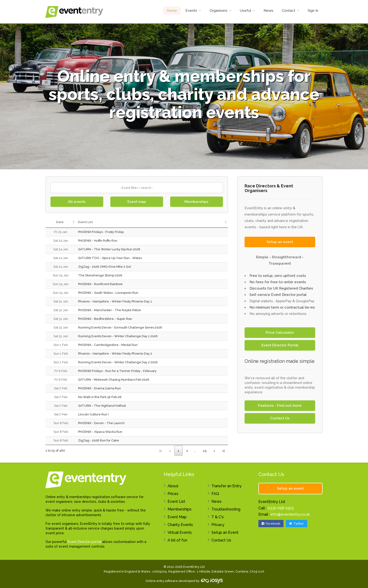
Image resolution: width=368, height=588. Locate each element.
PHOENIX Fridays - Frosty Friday (101, 232)
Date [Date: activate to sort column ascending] (60, 222)
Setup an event (280, 242)
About (173, 486)
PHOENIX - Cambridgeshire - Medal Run (108, 345)
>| (223, 451)
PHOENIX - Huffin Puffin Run (98, 241)
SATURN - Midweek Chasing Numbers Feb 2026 (114, 380)
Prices (173, 494)
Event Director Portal (280, 345)
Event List (176, 501)
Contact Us (280, 418)
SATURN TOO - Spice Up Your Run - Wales (110, 258)
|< (161, 451)
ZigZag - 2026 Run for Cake (99, 440)
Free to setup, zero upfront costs (278, 276)
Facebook (271, 524)
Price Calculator (280, 333)
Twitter (297, 524)
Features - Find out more (280, 406)
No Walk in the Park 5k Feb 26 (100, 397)
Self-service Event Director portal (278, 295)
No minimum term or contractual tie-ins (282, 307)
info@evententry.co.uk (290, 514)
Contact (289, 11)
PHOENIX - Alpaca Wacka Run (100, 432)
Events (191, 11)
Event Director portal (84, 542)
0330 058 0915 (281, 508)
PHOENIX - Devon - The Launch (101, 423)
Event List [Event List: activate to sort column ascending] (86, 222)
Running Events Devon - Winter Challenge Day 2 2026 (118, 362)
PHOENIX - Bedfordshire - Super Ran (105, 319)
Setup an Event (225, 532)
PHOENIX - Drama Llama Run (100, 388)
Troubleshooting (226, 509)
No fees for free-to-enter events (278, 282)
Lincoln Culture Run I (93, 414)
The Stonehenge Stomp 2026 (100, 275)
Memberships (196, 202)
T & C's (218, 517)
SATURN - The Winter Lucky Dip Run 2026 (109, 249)
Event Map (177, 517)
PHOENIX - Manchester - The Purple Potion (110, 310)
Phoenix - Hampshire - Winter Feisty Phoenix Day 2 (115, 354)
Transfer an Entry (226, 486)
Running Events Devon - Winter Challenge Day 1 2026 (118, 336)
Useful (245, 11)
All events (77, 202)
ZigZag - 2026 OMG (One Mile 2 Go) (105, 267)
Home (172, 11)
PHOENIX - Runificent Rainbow (100, 284)
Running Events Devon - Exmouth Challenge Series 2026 (120, 327)
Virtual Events (180, 532)
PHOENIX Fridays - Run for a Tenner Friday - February (117, 371)
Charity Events (180, 525)
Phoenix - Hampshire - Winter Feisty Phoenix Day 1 (115, 301)
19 (205, 451)
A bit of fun (177, 540)
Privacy (218, 525)
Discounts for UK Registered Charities (281, 288)
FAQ (215, 494)
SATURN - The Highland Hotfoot (102, 406)
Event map (137, 202)
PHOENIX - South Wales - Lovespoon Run (108, 293)
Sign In (313, 11)
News (268, 11)
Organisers (218, 11)
